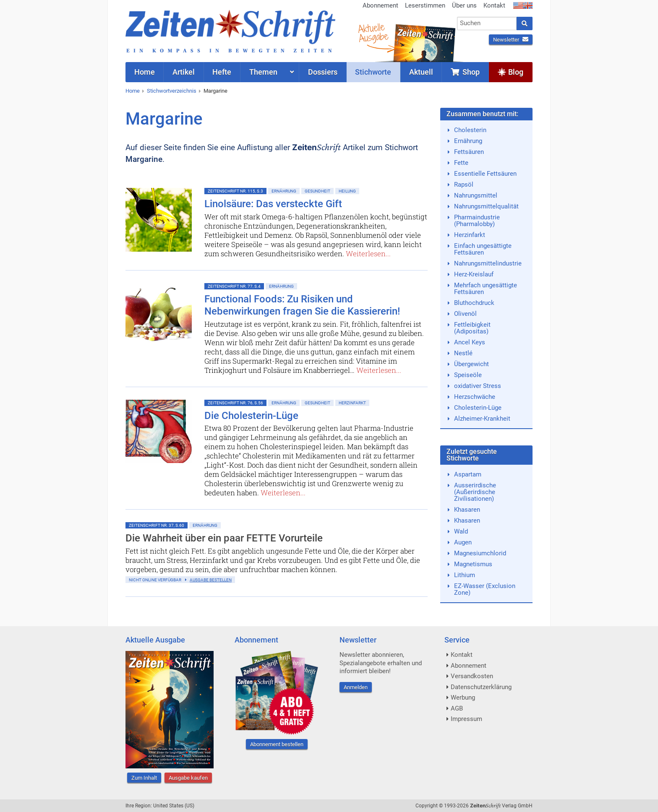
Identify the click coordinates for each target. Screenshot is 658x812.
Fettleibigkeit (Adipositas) (472, 328)
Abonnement (380, 5)
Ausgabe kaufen (188, 778)
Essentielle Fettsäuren (485, 174)
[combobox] (487, 23)
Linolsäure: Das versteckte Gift (273, 204)
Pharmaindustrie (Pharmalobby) (477, 221)
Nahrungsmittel (476, 195)
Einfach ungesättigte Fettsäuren (483, 249)
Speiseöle (468, 375)
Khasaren (467, 510)
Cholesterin (470, 130)
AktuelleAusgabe (373, 33)
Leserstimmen (425, 5)
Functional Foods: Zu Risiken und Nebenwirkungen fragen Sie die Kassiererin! (302, 305)
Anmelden (356, 687)
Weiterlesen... (368, 254)
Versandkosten (472, 676)
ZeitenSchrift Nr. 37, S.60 (157, 525)
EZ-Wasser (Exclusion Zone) (485, 589)
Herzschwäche (475, 397)
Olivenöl (465, 314)
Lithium (465, 575)
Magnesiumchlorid (480, 553)
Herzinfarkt (352, 403)
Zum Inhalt (144, 778)
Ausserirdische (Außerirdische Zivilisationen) (475, 492)
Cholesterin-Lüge (478, 408)
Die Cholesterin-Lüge (251, 416)
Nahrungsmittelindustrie (488, 263)
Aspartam (468, 474)
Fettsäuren (469, 152)
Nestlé (463, 353)
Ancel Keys (470, 342)
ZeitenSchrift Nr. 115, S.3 (235, 191)
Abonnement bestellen (277, 744)
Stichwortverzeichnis (172, 91)
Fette (461, 163)
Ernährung (284, 191)
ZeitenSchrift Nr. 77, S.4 (234, 286)
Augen (463, 542)
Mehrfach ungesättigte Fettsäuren (486, 289)
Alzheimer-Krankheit (482, 419)
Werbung (463, 697)
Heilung (347, 191)
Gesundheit (317, 191)
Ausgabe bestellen (211, 580)
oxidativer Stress (478, 386)
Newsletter (511, 40)
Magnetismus (473, 564)
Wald (461, 531)
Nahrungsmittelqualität (486, 206)
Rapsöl (464, 185)
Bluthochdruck (474, 303)
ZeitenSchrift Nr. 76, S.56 (235, 403)
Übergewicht (471, 364)
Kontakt (494, 5)
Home (133, 91)
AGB (457, 708)
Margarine (215, 91)
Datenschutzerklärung (481, 687)
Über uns (464, 5)
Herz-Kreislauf (474, 274)
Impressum (466, 719)
